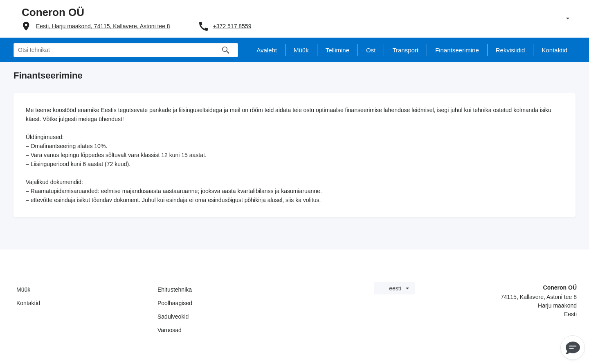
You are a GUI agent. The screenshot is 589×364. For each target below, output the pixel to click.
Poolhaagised (175, 303)
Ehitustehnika (175, 290)
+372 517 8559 (232, 26)
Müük (23, 290)
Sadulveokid (173, 317)
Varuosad (170, 330)
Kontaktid (28, 303)
